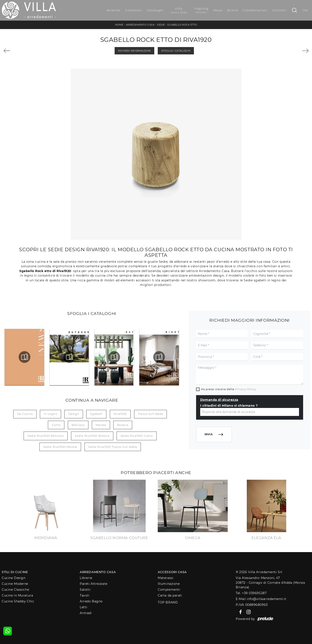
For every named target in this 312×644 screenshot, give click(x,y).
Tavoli (84, 595)
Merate (101, 425)
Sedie (161, 25)
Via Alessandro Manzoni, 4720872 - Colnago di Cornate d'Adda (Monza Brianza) (270, 583)
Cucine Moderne (15, 584)
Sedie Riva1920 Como (137, 436)
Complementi (169, 590)
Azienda (114, 10)
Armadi (86, 613)
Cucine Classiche (15, 590)
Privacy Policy (246, 389)
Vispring (201, 10)
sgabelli (96, 414)
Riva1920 (120, 414)
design (74, 414)
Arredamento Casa (140, 25)
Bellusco (78, 425)
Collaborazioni (255, 10)
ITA (305, 10)
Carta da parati (170, 595)
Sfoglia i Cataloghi (176, 51)
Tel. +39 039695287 (251, 593)
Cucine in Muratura (17, 595)
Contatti (279, 10)
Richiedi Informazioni (134, 51)
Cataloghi (155, 10)
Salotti (85, 590)
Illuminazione (169, 584)
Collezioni (134, 10)
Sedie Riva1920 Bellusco (46, 436)
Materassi (166, 578)
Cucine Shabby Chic (18, 601)
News (218, 10)
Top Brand (168, 602)
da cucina (25, 414)
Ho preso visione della (228, 389)
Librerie (86, 578)
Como (56, 425)
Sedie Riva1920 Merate (60, 447)
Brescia (123, 425)
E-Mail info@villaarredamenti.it (261, 599)
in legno (50, 414)
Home (119, 25)
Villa (179, 10)
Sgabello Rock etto (182, 25)
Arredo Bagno (91, 601)
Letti (84, 607)
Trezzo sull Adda (150, 414)
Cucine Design (14, 578)
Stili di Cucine (15, 572)
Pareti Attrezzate (93, 584)
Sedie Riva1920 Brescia (92, 436)
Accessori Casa (172, 572)
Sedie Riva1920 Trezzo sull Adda (113, 447)
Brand (233, 10)
